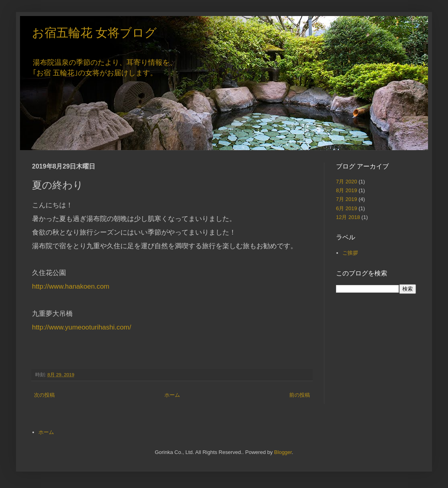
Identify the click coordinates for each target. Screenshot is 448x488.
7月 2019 (347, 199)
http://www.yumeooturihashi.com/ (82, 327)
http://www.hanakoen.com (71, 286)
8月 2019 (347, 190)
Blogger (283, 452)
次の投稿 (44, 395)
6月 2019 (347, 208)
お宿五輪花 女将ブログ (94, 33)
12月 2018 (348, 217)
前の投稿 (300, 395)
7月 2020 (347, 182)
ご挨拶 (350, 253)
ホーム (172, 395)
